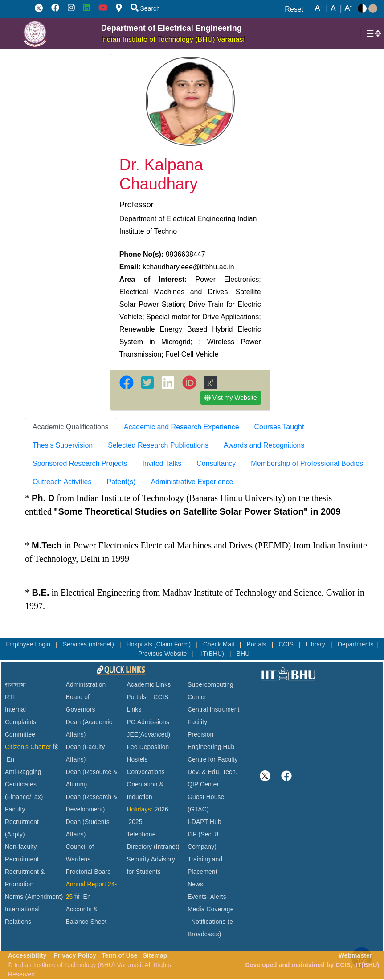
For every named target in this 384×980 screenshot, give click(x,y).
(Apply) (15, 834)
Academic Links (149, 685)
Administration (86, 685)
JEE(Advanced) (148, 735)
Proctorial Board (88, 872)
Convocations (145, 772)
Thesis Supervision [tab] (63, 445)
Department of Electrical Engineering (172, 28)
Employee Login (29, 644)
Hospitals (140, 644)
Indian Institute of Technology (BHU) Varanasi (173, 39)
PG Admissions (148, 722)
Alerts (218, 897)
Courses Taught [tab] (279, 427)
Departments (356, 644)
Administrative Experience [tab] (192, 482)
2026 (161, 809)
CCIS (287, 644)
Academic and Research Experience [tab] (182, 427)
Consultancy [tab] (216, 463)
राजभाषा (15, 685)
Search (145, 8)
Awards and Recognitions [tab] (264, 445)
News (195, 884)
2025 (135, 822)
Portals (257, 644)
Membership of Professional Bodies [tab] (307, 463)
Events (197, 897)
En (10, 760)
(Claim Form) (173, 644)
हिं (55, 747)
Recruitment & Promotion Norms (25, 884)
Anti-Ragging (23, 772)
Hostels (137, 760)
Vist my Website (231, 398)
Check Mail (220, 644)
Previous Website (163, 654)
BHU (243, 654)
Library (317, 644)
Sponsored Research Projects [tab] (80, 463)
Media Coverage (210, 909)
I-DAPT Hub (204, 822)
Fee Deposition (148, 747)
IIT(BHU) (212, 654)
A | (321, 8)
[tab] (71, 427)
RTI (10, 697)
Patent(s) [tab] (121, 482)
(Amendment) (44, 897)
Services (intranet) (89, 644)
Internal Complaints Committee (21, 722)
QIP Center (203, 784)
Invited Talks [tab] (162, 463)
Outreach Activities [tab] (62, 482)
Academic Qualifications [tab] (71, 427)
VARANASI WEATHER (321, 716)
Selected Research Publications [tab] (158, 445)
